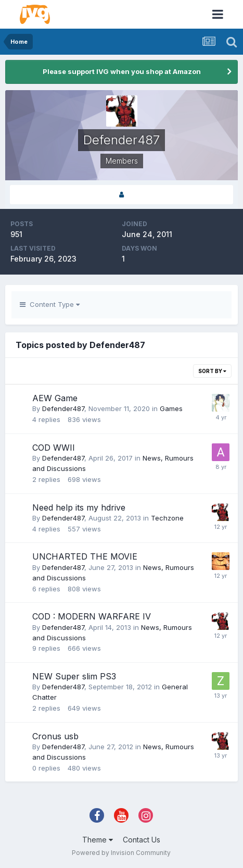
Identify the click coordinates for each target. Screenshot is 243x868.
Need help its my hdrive (79, 507)
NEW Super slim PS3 (74, 676)
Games (171, 408)
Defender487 (63, 408)
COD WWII (54, 448)
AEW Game (55, 398)
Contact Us (142, 840)
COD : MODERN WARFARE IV (92, 616)
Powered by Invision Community (121, 853)
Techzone (167, 518)
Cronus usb (55, 736)
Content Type (50, 304)
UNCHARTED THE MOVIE (85, 556)
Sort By (212, 371)
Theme (98, 840)
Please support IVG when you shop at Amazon (122, 71)
